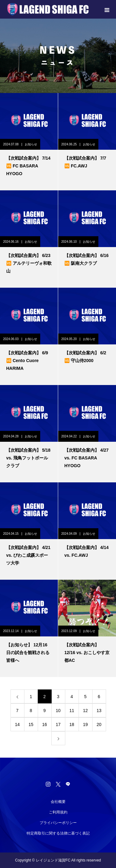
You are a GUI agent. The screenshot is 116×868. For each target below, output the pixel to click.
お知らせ (31, 144)
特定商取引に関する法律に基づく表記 (58, 833)
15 (31, 724)
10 (58, 711)
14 (17, 724)
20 (99, 724)
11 (72, 711)
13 (99, 711)
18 (72, 724)
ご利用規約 (58, 812)
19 (85, 724)
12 (85, 711)
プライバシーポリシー (58, 823)
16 (45, 724)
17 (58, 724)
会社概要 (58, 802)
